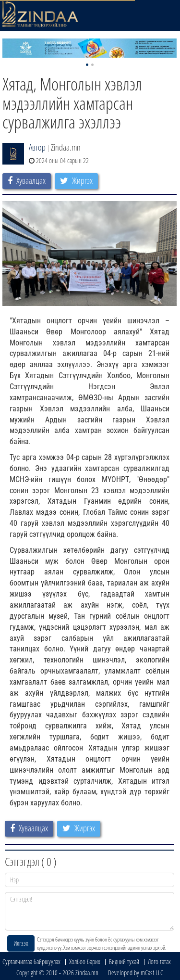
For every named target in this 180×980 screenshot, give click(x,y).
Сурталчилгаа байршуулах (31, 961)
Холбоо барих (85, 961)
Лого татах (159, 961)
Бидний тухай (124, 961)
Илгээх (21, 943)
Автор (37, 147)
